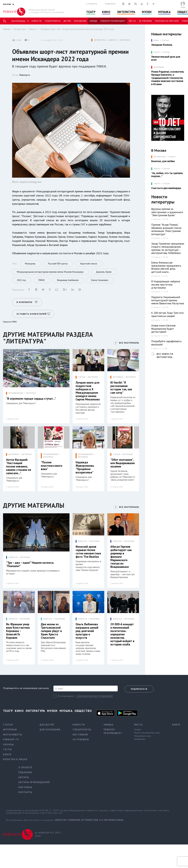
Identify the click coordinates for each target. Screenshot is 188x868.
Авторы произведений (34, 782)
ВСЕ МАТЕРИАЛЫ (129, 343)
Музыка (164, 12)
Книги (176, 725)
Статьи (165, 40)
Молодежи (80, 21)
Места (132, 21)
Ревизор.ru (25, 75)
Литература (126, 12)
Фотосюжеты (12, 735)
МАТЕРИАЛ (125, 40)
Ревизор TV (11, 739)
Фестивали (80, 735)
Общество (83, 711)
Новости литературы (163, 199)
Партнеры (25, 787)
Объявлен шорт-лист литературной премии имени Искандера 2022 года (77, 29)
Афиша (93, 21)
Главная (7, 29)
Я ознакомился (66, 696)
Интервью (10, 730)
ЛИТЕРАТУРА (100, 40)
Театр (91, 12)
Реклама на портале (167, 21)
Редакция (25, 772)
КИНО (156, 40)
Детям (67, 21)
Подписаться (139, 689)
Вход (183, 7)
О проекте (92, 4)
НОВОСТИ (113, 40)
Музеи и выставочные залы (147, 733)
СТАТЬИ (82, 377)
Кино (106, 12)
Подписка (110, 4)
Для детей (47, 725)
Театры (138, 729)
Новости (37, 21)
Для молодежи (50, 730)
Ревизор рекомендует (113, 21)
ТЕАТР (157, 52)
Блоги (7, 754)
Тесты (7, 749)
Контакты (25, 792)
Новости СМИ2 (10, 322)
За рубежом (146, 21)
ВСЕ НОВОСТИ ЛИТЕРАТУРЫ (165, 356)
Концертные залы (143, 736)
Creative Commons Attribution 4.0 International (89, 820)
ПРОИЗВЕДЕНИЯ (16, 393)
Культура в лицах (15, 759)
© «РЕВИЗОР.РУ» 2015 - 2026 (49, 834)
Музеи (147, 12)
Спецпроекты (53, 21)
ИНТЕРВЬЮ (118, 377)
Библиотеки (140, 739)
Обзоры (8, 744)
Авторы (24, 777)
